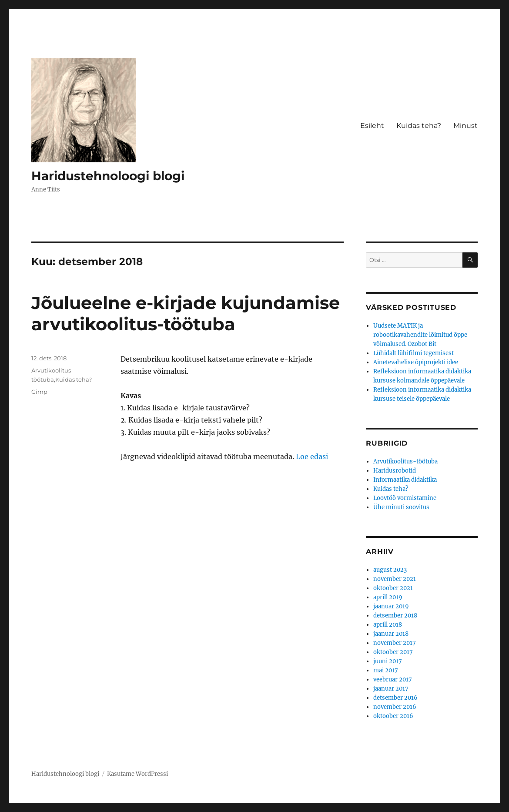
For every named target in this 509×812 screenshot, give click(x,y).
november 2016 (395, 707)
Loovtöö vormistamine (405, 498)
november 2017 (395, 643)
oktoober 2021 (393, 588)
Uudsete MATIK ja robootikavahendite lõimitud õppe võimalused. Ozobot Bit (420, 335)
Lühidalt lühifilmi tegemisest (414, 353)
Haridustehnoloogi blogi (108, 176)
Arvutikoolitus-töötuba (405, 461)
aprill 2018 (388, 625)
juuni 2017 (388, 661)
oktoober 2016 (393, 716)
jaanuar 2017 (391, 689)
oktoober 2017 (393, 652)
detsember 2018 (395, 616)
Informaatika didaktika (405, 480)
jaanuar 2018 (391, 634)
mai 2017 (386, 670)
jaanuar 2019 (391, 606)
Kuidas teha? (419, 126)
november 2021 (395, 579)
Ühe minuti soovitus (401, 507)
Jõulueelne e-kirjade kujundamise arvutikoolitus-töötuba (186, 313)
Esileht (372, 126)
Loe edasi (312, 456)
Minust (465, 126)
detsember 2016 (395, 698)
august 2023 (390, 570)
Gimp (39, 392)
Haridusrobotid (395, 471)
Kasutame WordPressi (137, 774)
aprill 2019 (388, 597)
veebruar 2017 (393, 679)
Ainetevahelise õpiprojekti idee (416, 362)
